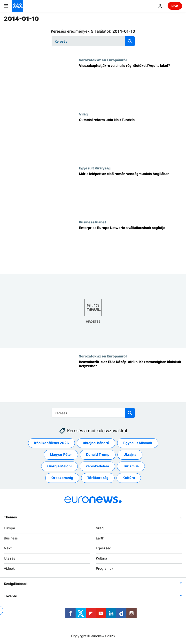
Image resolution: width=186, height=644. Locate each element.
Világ (83, 114)
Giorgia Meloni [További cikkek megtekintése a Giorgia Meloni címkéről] (59, 466)
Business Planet (93, 222)
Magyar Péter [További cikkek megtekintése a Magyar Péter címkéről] (61, 454)
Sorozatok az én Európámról (103, 60)
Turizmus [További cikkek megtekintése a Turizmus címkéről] (131, 466)
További (10, 596)
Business (11, 538)
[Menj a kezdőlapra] (17, 6)
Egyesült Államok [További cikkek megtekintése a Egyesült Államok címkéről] (138, 443)
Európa (9, 528)
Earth (100, 538)
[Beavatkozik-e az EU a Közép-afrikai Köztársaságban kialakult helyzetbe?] (131, 381)
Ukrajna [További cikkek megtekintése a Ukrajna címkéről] (130, 454)
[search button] (130, 41)
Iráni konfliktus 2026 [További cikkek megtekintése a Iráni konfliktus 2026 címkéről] (51, 443)
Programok (105, 568)
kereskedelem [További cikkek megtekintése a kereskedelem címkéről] (97, 466)
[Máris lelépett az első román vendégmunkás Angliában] (131, 193)
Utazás (9, 558)
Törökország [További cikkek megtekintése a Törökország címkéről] (98, 478)
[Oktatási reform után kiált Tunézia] (131, 139)
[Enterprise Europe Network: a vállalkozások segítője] (131, 247)
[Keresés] (93, 41)
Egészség (104, 548)
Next (8, 548)
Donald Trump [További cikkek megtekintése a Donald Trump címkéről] (98, 454)
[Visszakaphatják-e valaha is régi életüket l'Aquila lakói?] (131, 85)
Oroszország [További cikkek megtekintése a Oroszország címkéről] (62, 478)
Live (175, 6)
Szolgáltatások (16, 584)
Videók (9, 568)
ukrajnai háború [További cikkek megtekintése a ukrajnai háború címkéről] (96, 443)
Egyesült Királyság (95, 168)
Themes (10, 517)
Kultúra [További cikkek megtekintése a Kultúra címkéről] (129, 478)
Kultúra (101, 558)
